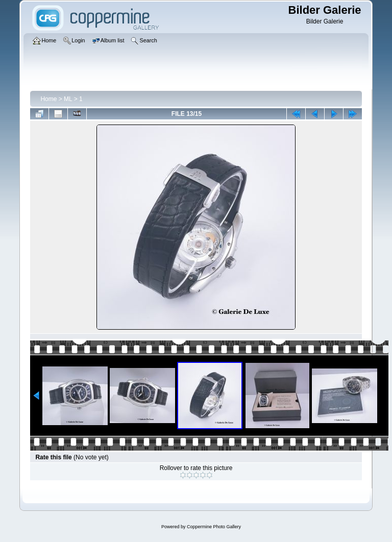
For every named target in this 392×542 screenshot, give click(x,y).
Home (48, 99)
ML (68, 99)
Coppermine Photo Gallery (214, 527)
